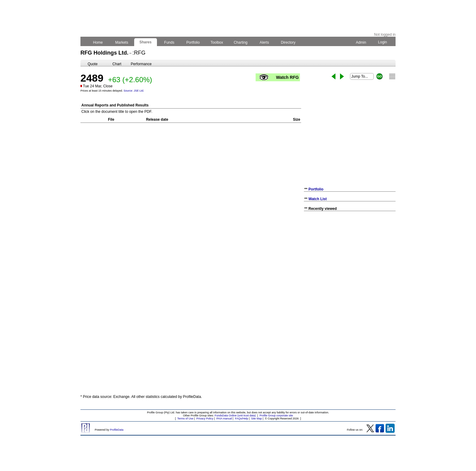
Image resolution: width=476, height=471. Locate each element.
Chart (117, 64)
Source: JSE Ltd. (134, 91)
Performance (141, 64)
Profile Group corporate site (276, 415)
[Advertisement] (350, 258)
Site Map (257, 419)
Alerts (265, 42)
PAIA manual (224, 419)
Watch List (318, 199)
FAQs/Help (242, 419)
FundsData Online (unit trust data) (235, 415)
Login (382, 42)
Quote (93, 64)
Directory (288, 42)
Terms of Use (185, 419)
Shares (146, 42)
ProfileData (117, 430)
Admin (361, 42)
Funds (169, 42)
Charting (241, 42)
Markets (122, 42)
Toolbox (217, 42)
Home (98, 42)
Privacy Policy (205, 419)
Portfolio (193, 42)
